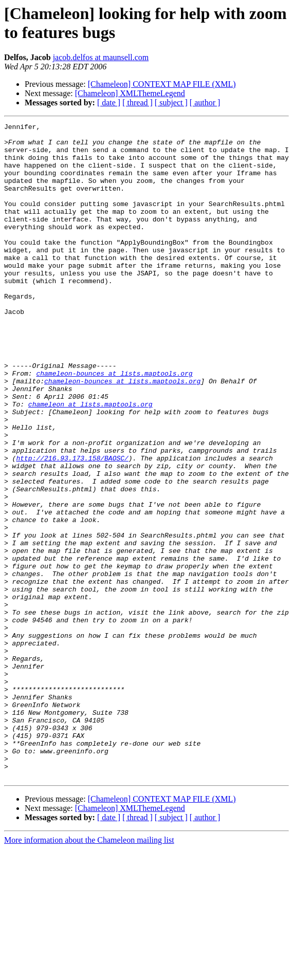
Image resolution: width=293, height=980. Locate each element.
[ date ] (109, 103)
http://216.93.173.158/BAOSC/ (72, 526)
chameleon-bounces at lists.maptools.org (114, 424)
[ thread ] (138, 103)
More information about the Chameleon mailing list (89, 971)
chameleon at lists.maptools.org (90, 461)
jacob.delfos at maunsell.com (101, 57)
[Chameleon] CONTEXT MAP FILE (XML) (162, 84)
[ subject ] (171, 103)
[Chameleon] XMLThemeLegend (130, 93)
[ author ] (205, 103)
